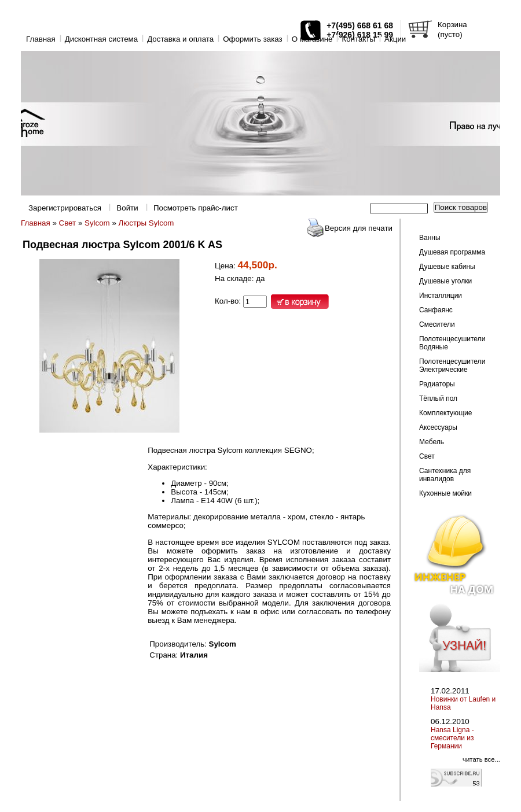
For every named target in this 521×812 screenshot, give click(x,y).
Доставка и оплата (180, 39)
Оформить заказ (253, 39)
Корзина (452, 25)
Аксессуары (438, 427)
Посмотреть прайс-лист (196, 208)
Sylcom (97, 223)
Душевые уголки (445, 281)
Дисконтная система (101, 39)
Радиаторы (437, 384)
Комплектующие (445, 413)
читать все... (481, 759)
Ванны (430, 238)
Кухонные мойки (445, 493)
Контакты (358, 39)
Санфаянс (436, 310)
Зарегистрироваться (65, 208)
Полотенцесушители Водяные (452, 343)
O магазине (312, 39)
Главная (41, 39)
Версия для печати (359, 228)
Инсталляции (441, 296)
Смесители (437, 324)
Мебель (432, 442)
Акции (395, 39)
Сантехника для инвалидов (445, 475)
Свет (68, 223)
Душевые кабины (447, 267)
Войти (127, 208)
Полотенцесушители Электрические (452, 366)
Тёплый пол (438, 398)
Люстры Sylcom (146, 223)
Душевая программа (452, 252)
